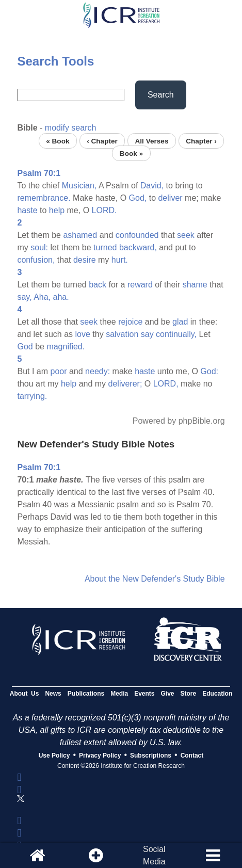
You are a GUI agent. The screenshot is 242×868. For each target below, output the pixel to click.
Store (189, 694)
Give (168, 694)
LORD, (166, 384)
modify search (71, 128)
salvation (122, 334)
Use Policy (54, 756)
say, (24, 297)
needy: (98, 371)
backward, (138, 247)
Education (217, 694)
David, (152, 186)
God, (138, 198)
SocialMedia (154, 855)
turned (105, 247)
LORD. (104, 210)
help (57, 210)
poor (58, 371)
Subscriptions (151, 756)
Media (119, 694)
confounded (137, 235)
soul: (39, 247)
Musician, (79, 186)
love (83, 334)
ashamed (80, 235)
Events (144, 694)
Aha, (42, 297)
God (25, 347)
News (53, 694)
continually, (176, 334)
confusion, (36, 260)
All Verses (151, 141)
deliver (170, 198)
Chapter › (201, 141)
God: (209, 371)
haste (27, 210)
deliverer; (125, 384)
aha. (61, 297)
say (147, 334)
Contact (192, 756)
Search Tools (55, 61)
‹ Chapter (102, 141)
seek (186, 235)
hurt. (120, 260)
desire (85, 260)
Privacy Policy (100, 756)
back (98, 285)
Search (161, 95)
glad (180, 322)
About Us (25, 694)
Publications (86, 694)
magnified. (66, 347)
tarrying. (32, 396)
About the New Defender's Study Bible (155, 579)
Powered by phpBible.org (179, 421)
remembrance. (44, 198)
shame (195, 285)
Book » (131, 153)
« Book (58, 141)
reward (140, 285)
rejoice (130, 322)
